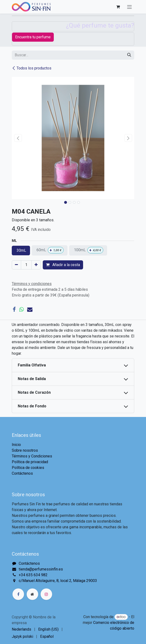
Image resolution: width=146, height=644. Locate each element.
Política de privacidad (30, 462)
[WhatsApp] (21, 309)
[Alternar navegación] (129, 7)
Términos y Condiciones (32, 456)
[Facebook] (14, 309)
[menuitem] (21, 629)
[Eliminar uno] (16, 265)
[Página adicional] (32, 594)
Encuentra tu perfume (33, 37)
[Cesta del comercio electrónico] (118, 7)
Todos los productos (32, 68)
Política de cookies (28, 468)
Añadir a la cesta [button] (63, 265)
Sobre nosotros (25, 450)
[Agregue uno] (36, 265)
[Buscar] (129, 55)
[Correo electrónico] (30, 309)
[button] (18, 138)
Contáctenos (22, 473)
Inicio (16, 445)
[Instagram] (46, 594)
